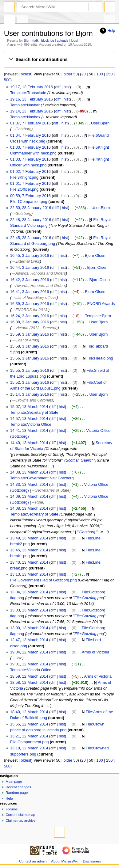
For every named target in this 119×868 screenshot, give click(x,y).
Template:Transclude (28, 93)
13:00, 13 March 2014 (29, 628)
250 (109, 74)
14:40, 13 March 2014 (29, 443)
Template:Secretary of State (34, 413)
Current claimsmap (20, 815)
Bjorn (28, 40)
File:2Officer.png (24, 189)
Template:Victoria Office (31, 424)
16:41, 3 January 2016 (30, 292)
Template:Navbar (25, 105)
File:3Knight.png (24, 177)
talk (36, 40)
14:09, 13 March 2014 (29, 497)
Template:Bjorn (98, 316)
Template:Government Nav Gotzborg (42, 478)
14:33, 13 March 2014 (29, 485)
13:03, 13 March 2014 (29, 610)
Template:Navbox (25, 117)
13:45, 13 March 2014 (29, 550)
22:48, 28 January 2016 (31, 220)
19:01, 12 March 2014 (29, 664)
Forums (12, 809)
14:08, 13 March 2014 (29, 508)
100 (100, 74)
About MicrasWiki (65, 861)
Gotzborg (87, 532)
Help (107, 31)
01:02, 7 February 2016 (30, 172)
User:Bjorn (100, 123)
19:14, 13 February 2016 (32, 111)
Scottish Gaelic (79, 460)
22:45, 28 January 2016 (31, 238)
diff (58, 87)
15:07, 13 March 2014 (29, 407)
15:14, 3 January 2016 (30, 394)
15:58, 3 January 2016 (30, 346)
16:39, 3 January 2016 (30, 304)
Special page (10, 20)
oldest (26, 74)
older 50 (71, 74)
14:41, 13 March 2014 (29, 431)
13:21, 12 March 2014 (29, 736)
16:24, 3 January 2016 (30, 316)
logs (74, 40)
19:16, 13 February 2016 (32, 99)
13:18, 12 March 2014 (29, 748)
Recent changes (18, 787)
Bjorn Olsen (95, 256)
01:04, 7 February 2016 (30, 135)
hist (67, 87)
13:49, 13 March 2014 (29, 538)
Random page (17, 793)
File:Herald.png (100, 358)
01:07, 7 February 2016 (30, 123)
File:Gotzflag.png (89, 598)
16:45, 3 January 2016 (30, 256)
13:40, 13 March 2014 (29, 562)
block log (48, 40)
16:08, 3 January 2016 (30, 322)
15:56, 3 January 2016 (30, 358)
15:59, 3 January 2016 (30, 334)
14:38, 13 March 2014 (29, 472)
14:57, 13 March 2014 (29, 419)
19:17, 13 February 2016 (32, 87)
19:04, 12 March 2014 (29, 652)
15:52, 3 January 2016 (30, 383)
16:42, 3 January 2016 (30, 280)
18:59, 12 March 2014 (29, 676)
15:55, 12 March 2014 (29, 724)
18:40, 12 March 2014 (29, 712)
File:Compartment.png (30, 742)
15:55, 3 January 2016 (30, 371)
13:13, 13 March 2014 (29, 574)
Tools (109, 20)
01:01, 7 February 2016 (30, 184)
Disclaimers (92, 861)
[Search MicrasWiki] (54, 7)
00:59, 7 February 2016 (30, 196)
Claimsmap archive (20, 820)
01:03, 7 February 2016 (30, 147)
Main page (14, 782)
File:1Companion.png (29, 202)
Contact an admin (33, 861)
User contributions (22, 20)
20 (84, 74)
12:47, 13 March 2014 (29, 640)
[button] (59, 59)
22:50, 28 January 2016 (31, 208)
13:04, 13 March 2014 (29, 592)
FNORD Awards (101, 304)
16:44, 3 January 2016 (30, 268)
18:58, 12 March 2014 (29, 683)
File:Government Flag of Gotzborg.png (44, 580)
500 (7, 80)
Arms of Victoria (95, 652)
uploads (63, 40)
